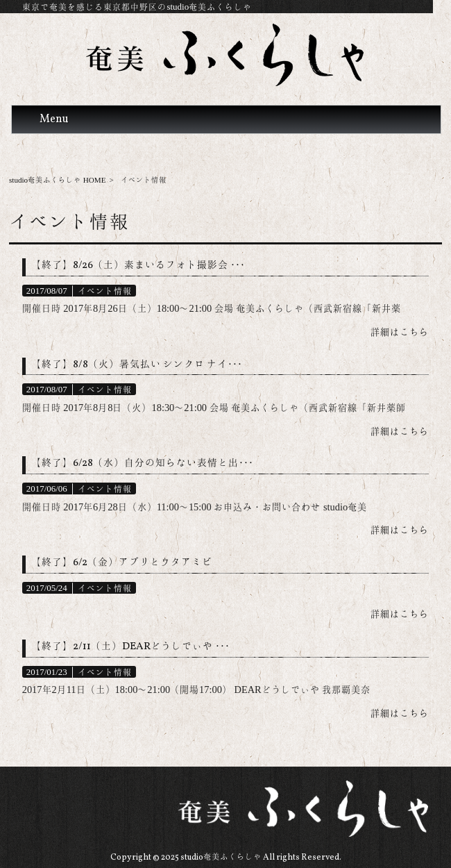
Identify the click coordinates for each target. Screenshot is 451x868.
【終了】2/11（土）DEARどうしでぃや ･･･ (130, 647)
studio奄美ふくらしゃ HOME (57, 180)
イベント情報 (105, 291)
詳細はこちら (400, 332)
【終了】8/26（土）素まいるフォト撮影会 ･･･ (138, 266)
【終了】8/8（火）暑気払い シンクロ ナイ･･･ (137, 365)
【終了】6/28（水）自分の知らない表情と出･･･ (142, 464)
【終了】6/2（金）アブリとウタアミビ (122, 563)
